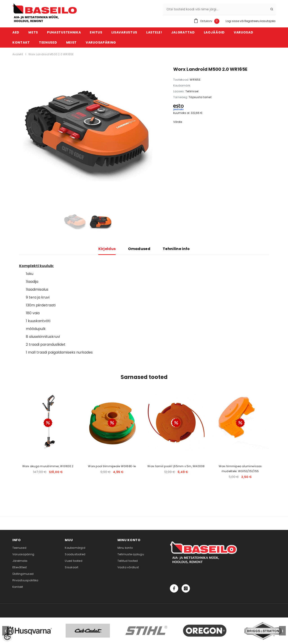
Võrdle (178, 122)
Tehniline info (176, 249)
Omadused (139, 249)
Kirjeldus (107, 249)
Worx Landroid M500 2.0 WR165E (51, 54)
